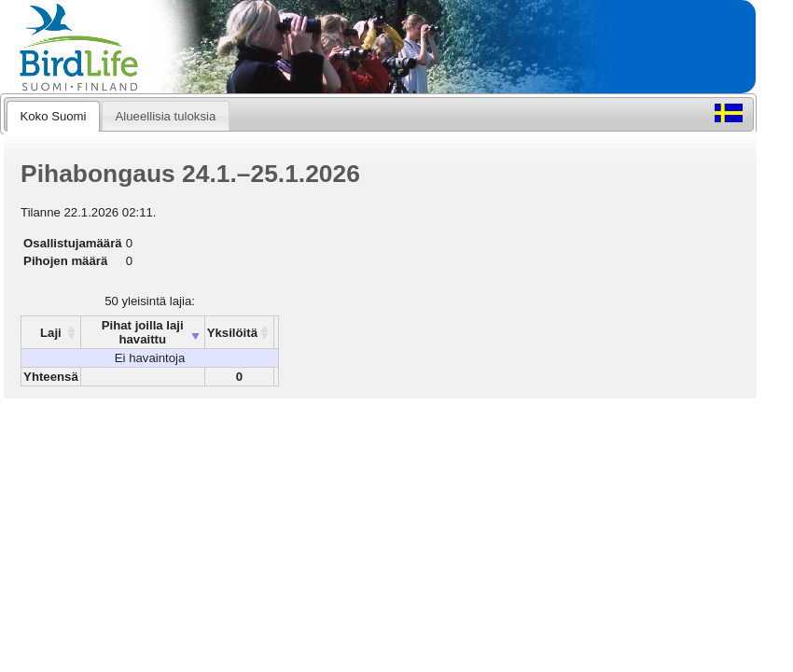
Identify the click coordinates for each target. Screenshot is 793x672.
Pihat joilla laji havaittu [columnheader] (143, 332)
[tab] (53, 116)
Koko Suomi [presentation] (53, 116)
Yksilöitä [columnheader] (232, 333)
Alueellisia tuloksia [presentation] (166, 116)
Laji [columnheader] (51, 333)
